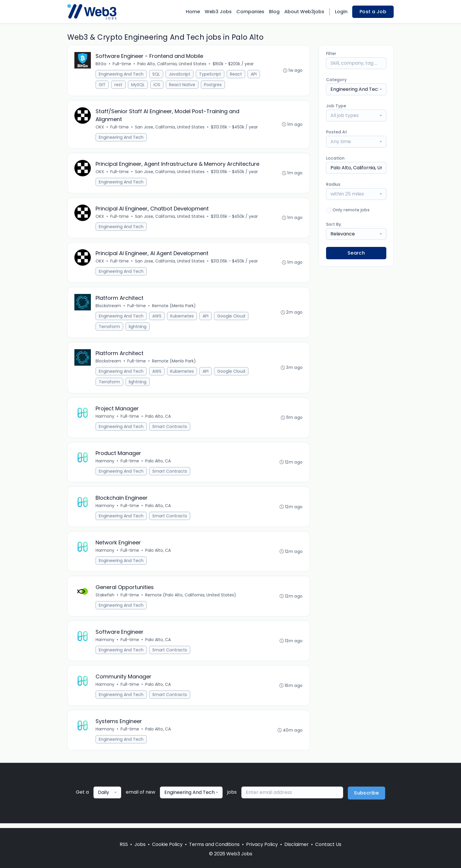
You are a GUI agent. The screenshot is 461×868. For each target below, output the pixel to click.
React (236, 74)
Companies (250, 12)
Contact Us (328, 844)
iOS (157, 85)
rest (119, 85)
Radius (333, 184)
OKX (100, 128)
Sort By (334, 224)
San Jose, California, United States (170, 128)
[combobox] (356, 89)
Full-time (122, 64)
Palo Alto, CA (158, 419)
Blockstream (109, 307)
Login (341, 12)
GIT (102, 85)
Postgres (213, 85)
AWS (157, 318)
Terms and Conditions (214, 844)
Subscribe (366, 798)
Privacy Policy (262, 844)
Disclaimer (297, 844)
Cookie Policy (167, 844)
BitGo (101, 64)
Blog (274, 12)
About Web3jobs (304, 12)
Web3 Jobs (218, 12)
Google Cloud (232, 318)
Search (356, 253)
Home (193, 12)
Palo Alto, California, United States (172, 64)
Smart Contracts (170, 429)
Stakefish (105, 598)
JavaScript (180, 74)
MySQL (138, 85)
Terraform (110, 328)
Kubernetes (182, 318)
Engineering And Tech (121, 74)
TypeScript (210, 74)
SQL (156, 74)
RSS (124, 844)
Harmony (105, 419)
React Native (182, 85)
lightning (138, 328)
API (254, 74)
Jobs (140, 844)
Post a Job (373, 12)
